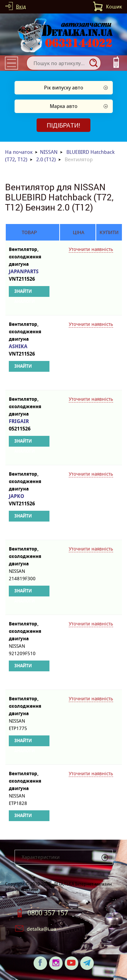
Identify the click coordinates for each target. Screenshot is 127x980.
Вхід (21, 7)
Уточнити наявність (91, 249)
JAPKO (29, 500)
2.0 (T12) (46, 159)
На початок (19, 152)
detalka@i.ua (41, 929)
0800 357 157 (48, 913)
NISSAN (49, 152)
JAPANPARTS (29, 275)
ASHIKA (29, 350)
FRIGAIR (29, 425)
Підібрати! (63, 125)
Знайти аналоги (25, 293)
